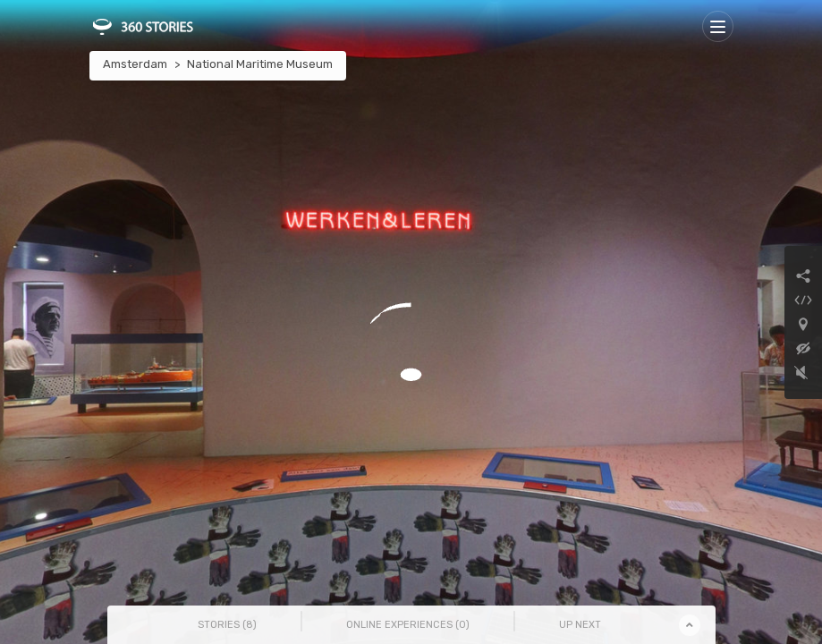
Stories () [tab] (227, 625)
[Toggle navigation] (718, 26)
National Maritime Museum (260, 64)
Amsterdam (135, 64)
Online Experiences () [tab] (408, 625)
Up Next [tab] (580, 625)
